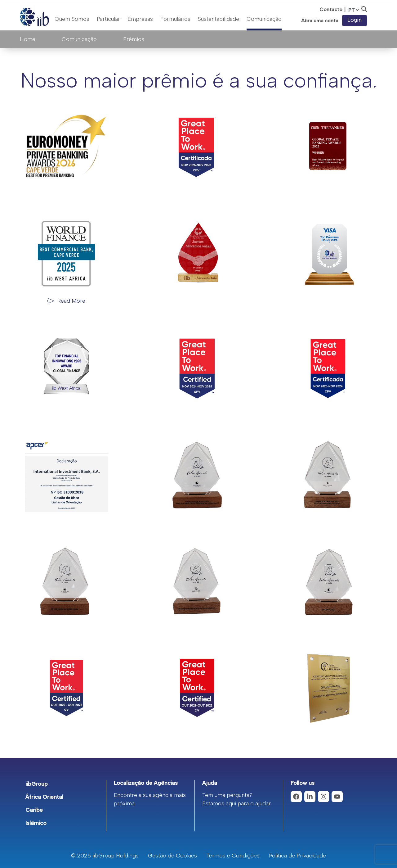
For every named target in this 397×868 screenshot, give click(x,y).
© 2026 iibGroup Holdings (105, 856)
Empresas (140, 19)
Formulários (175, 19)
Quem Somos (72, 19)
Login (355, 20)
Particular (108, 19)
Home (28, 39)
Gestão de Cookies (172, 856)
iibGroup (37, 784)
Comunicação (264, 19)
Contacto (331, 9)
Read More (71, 301)
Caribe (34, 810)
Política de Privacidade (297, 856)
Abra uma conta (320, 21)
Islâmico (36, 823)
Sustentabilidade (219, 19)
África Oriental (44, 797)
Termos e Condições (233, 856)
